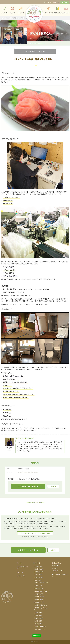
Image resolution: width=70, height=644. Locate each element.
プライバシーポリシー (58, 571)
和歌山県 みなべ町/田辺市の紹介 (19, 18)
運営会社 (55, 568)
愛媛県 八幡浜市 (39, 618)
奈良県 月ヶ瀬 (38, 586)
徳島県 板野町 (38, 621)
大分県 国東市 (38, 615)
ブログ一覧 (21, 576)
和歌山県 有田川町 (39, 597)
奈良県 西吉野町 (39, 588)
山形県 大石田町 (39, 572)
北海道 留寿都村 (39, 569)
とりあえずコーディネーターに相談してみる (35, 533)
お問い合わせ (56, 566)
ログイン (65, 2)
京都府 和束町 (38, 575)
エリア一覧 (8, 18)
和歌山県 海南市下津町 (41, 591)
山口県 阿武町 (38, 624)
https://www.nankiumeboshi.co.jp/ (37, 43)
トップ (2, 18)
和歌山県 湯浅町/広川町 (41, 605)
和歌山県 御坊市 (39, 594)
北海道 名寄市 (38, 566)
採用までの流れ (56, 563)
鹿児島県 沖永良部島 (40, 626)
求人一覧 (21, 572)
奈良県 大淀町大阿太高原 (41, 583)
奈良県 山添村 (38, 580)
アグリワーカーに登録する (51, 2)
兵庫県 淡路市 (38, 613)
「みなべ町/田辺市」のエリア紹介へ (35, 502)
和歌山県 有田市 (39, 600)
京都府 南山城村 (39, 577)
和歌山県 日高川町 (39, 602)
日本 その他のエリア (40, 629)
